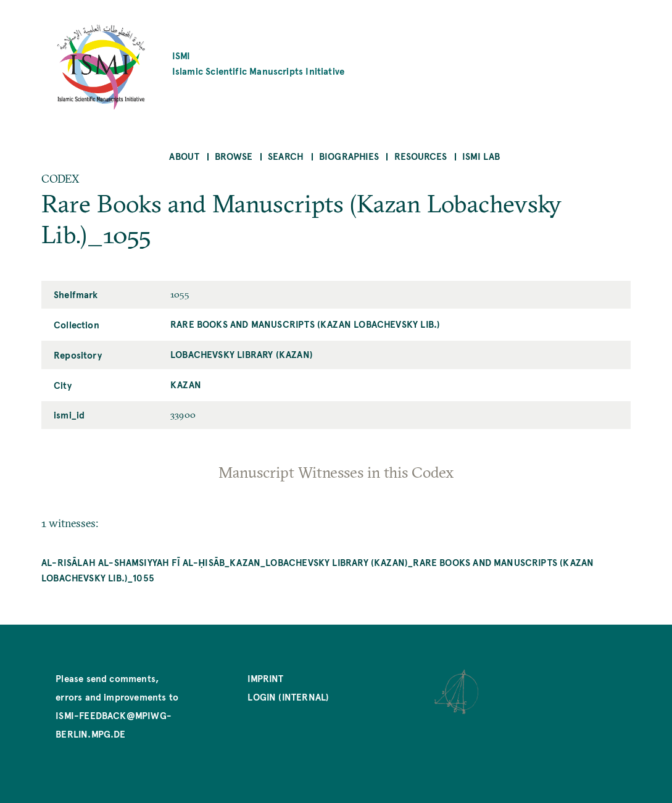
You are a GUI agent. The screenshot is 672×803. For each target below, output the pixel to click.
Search (286, 156)
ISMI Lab (481, 156)
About (184, 156)
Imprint (265, 678)
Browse (234, 156)
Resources (421, 156)
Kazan (186, 384)
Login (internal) (288, 697)
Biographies (349, 156)
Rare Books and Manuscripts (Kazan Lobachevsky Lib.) (305, 324)
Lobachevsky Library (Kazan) (242, 354)
